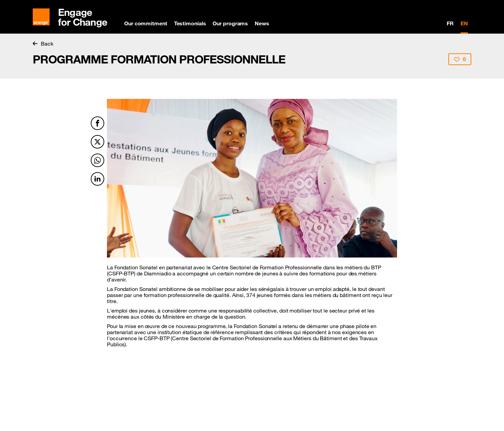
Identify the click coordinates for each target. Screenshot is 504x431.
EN (464, 23)
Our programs (230, 23)
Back (43, 44)
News (262, 23)
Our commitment (146, 23)
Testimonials (190, 23)
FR (450, 23)
